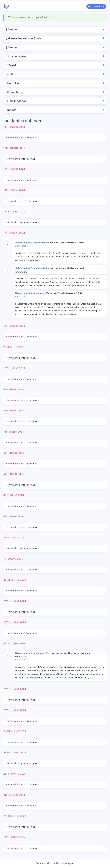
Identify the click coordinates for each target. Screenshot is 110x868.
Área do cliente (96, 6)
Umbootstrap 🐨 (65, 864)
